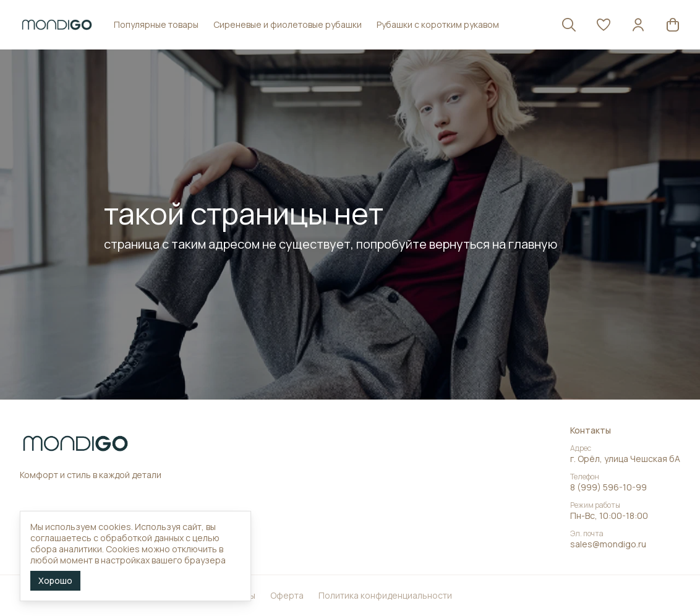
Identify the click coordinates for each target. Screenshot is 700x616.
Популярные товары (156, 24)
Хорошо (55, 580)
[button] (604, 25)
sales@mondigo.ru (608, 544)
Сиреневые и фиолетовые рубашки (288, 24)
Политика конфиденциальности (385, 596)
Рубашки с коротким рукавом (438, 24)
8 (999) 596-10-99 (608, 487)
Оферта (287, 596)
